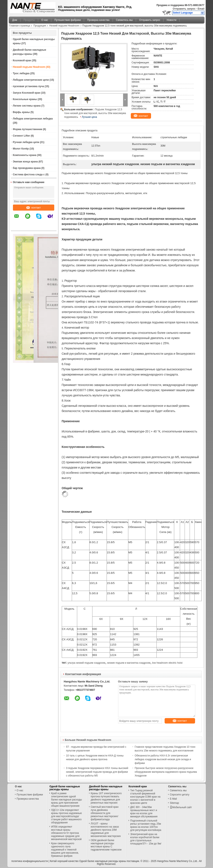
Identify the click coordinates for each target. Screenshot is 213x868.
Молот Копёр (21, 149)
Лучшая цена (89, 117)
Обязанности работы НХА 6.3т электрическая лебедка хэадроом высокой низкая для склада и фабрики (163, 759)
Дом (15, 20)
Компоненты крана (25, 155)
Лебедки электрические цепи (31, 80)
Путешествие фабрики (68, 20)
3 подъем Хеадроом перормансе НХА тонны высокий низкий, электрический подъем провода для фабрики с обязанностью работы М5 (97, 772)
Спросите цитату (180, 795)
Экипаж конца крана (25, 162)
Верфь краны (21, 112)
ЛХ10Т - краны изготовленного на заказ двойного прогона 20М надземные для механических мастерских (106, 830)
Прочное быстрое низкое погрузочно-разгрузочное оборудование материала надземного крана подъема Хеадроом (166, 772)
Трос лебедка (21, 73)
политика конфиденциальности (30, 861)
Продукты (29, 20)
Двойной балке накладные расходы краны (106, 788)
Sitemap (174, 803)
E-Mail (173, 799)
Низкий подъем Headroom (64, 26)
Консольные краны (25, 99)
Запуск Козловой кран (27, 93)
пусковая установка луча (28, 86)
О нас (45, 20)
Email (201, 9)
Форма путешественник (28, 129)
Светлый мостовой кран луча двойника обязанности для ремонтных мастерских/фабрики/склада (105, 813)
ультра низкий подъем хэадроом (86, 663)
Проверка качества (98, 20)
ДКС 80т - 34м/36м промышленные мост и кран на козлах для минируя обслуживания (144, 812)
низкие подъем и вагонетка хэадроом (129, 663)
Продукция (40, 26)
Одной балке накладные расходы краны (65, 788)
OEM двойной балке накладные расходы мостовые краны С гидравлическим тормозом (106, 845)
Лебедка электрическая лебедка (33, 119)
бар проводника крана (27, 168)
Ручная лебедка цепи (26, 142)
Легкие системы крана (27, 106)
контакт (33, 208)
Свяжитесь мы (124, 20)
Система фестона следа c (29, 175)
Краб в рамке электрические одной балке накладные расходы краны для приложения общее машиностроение (67, 800)
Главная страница (20, 26)
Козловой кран (22, 60)
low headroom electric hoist (167, 663)
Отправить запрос (184, 9)
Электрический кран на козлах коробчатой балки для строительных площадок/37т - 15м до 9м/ (146, 839)
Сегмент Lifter (21, 136)
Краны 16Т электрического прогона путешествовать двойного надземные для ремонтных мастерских (106, 798)
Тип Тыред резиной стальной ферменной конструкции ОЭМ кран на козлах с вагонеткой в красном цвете (145, 797)
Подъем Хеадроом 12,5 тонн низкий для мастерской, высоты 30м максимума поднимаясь (95, 113)
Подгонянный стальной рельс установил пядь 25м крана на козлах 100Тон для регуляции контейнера (146, 825)
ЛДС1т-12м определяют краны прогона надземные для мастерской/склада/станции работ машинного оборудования (66, 816)
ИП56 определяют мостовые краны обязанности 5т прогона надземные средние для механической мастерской (66, 833)
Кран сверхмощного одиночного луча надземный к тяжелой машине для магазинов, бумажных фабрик (65, 850)
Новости (171, 20)
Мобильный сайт (181, 807)
